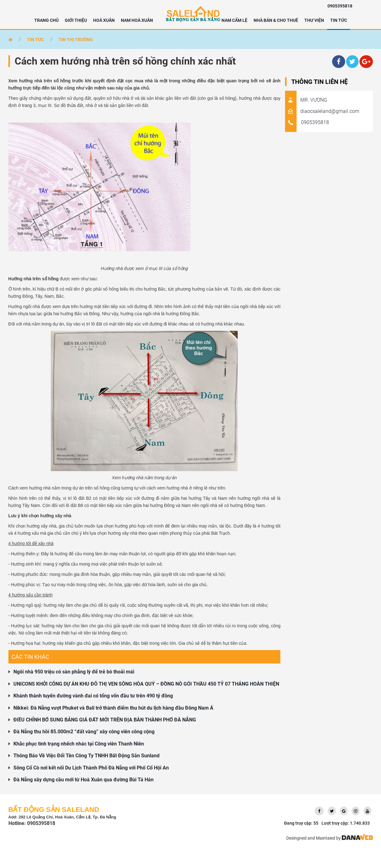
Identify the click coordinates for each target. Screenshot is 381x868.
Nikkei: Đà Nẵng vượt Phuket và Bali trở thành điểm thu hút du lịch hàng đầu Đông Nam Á (113, 708)
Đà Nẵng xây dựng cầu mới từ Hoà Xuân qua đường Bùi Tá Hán (83, 780)
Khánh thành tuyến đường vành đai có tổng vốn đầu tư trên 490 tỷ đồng (93, 696)
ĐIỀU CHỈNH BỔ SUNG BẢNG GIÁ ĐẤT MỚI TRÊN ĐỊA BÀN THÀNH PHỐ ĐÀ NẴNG (105, 720)
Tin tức (339, 20)
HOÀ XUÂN (104, 20)
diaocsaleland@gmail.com (322, 111)
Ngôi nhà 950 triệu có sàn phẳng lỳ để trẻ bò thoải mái (74, 672)
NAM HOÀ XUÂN (137, 20)
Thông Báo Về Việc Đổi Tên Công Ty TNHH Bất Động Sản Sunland (86, 756)
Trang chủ (46, 20)
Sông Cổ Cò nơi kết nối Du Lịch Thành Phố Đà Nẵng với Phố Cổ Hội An (91, 768)
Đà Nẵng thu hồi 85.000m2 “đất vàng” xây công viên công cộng (84, 732)
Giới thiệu (76, 20)
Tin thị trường (76, 40)
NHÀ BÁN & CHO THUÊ (276, 20)
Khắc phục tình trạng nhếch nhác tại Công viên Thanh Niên (79, 744)
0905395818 (340, 6)
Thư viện (314, 20)
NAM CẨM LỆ (234, 20)
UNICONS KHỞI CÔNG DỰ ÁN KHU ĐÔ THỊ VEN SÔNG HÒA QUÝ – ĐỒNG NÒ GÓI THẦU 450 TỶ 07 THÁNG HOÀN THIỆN (146, 684)
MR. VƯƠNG (306, 100)
